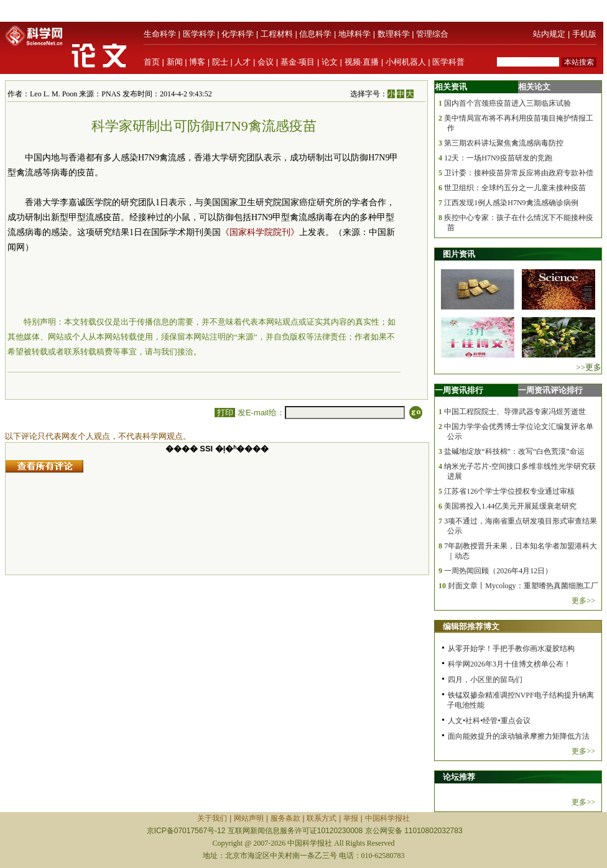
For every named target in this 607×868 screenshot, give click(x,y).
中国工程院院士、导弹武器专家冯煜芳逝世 (515, 412)
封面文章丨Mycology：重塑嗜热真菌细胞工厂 (523, 586)
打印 (225, 413)
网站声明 (249, 818)
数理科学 (394, 34)
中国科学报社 (387, 818)
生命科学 (160, 34)
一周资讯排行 (459, 390)
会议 (266, 62)
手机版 (584, 34)
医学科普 (448, 62)
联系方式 (322, 818)
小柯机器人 (406, 62)
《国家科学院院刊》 (260, 232)
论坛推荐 (459, 777)
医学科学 (199, 34)
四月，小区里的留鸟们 (485, 680)
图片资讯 (459, 254)
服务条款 (285, 818)
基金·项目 (298, 62)
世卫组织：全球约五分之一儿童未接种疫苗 (515, 188)
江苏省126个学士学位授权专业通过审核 (509, 491)
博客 (197, 62)
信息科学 (315, 34)
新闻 (175, 62)
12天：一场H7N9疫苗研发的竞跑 (498, 158)
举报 (351, 818)
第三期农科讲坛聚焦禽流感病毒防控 (504, 143)
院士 (220, 62)
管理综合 (432, 34)
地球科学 (354, 34)
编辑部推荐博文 (471, 626)
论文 (330, 62)
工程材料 (277, 34)
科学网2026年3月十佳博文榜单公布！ (509, 664)
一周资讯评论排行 (550, 390)
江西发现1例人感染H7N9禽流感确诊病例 (511, 203)
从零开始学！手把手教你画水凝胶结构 (511, 649)
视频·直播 (362, 62)
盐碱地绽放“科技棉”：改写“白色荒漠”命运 (514, 451)
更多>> (583, 601)
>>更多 (589, 367)
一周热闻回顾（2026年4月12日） (498, 571)
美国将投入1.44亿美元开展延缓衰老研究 (510, 506)
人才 (243, 62)
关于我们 (212, 818)
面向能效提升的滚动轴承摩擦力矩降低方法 (519, 736)
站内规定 (549, 34)
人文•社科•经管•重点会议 (489, 721)
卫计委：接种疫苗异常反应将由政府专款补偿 (519, 173)
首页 (152, 62)
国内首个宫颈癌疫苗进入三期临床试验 (507, 103)
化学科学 (238, 34)
